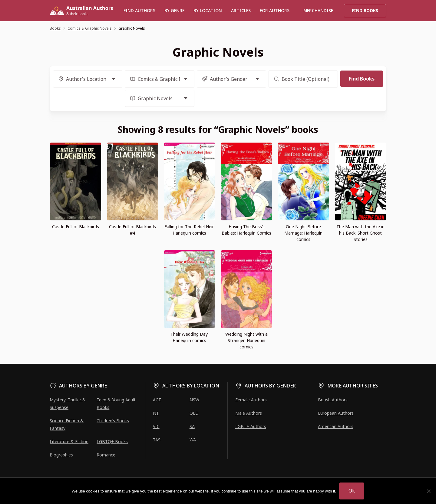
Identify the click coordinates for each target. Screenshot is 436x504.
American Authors (336, 426)
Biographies (61, 455)
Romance (106, 455)
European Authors (336, 413)
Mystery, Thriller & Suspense (68, 404)
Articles (241, 10)
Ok (352, 491)
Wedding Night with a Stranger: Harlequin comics (246, 340)
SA (192, 426)
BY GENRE (174, 10)
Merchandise (318, 10)
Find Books (365, 10)
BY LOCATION (208, 10)
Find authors (139, 10)
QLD (194, 413)
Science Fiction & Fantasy (67, 424)
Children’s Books (113, 421)
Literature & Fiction (69, 441)
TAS (157, 440)
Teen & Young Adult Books (116, 404)
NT (156, 413)
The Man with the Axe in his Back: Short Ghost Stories (360, 233)
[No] (428, 491)
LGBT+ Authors (251, 426)
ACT (157, 400)
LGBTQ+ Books (112, 441)
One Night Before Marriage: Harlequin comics (303, 233)
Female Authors (251, 400)
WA (193, 440)
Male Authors (249, 413)
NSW (194, 400)
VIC (156, 426)
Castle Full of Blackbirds (76, 227)
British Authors (333, 400)
